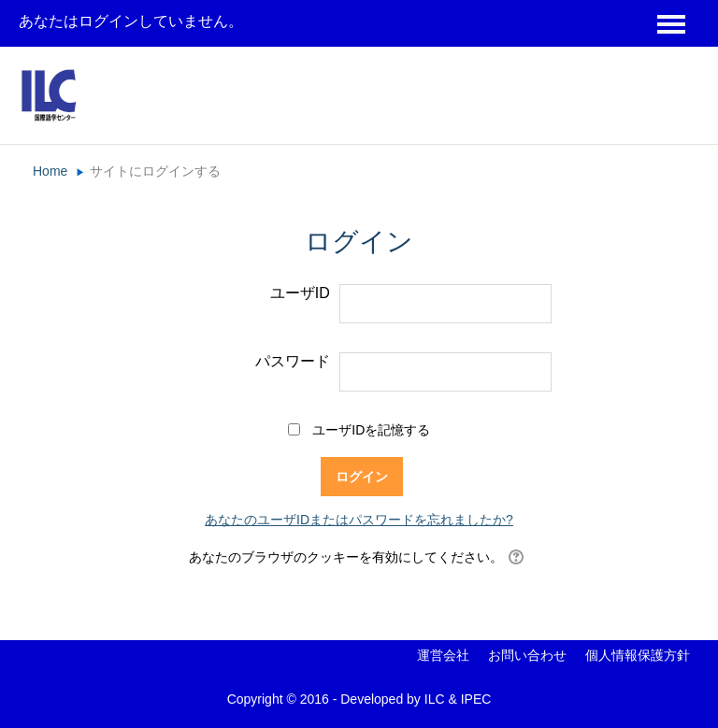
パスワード (293, 361)
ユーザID (300, 293)
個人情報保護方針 (638, 655)
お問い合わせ (527, 655)
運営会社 (443, 655)
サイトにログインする (155, 171)
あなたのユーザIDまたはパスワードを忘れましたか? (359, 520)
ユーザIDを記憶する (371, 430)
